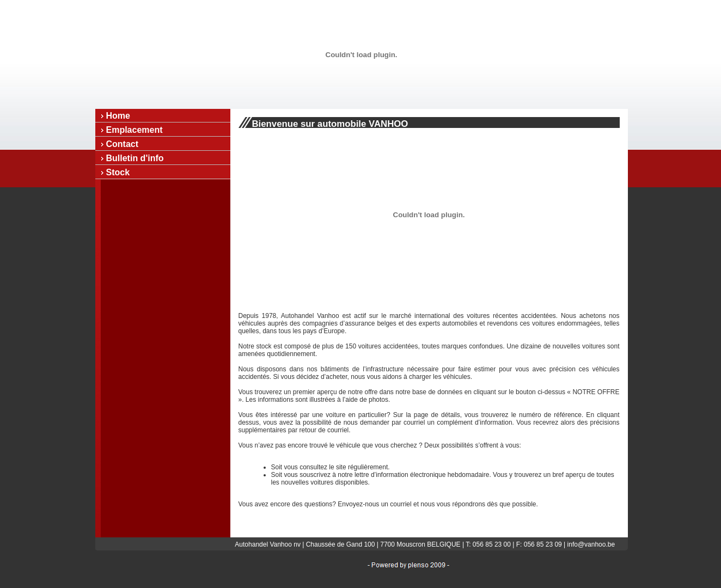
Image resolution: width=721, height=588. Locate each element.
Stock (118, 172)
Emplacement (135, 130)
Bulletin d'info (135, 158)
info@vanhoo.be (591, 544)
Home (118, 116)
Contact (123, 144)
